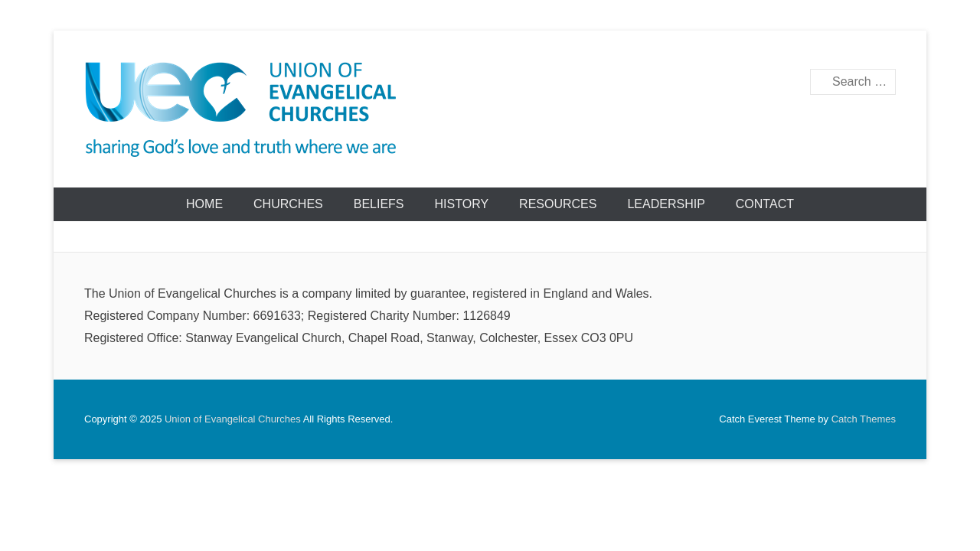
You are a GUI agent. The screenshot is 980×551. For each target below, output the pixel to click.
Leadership (666, 204)
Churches (288, 204)
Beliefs (379, 204)
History (462, 204)
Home (204, 204)
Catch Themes (864, 419)
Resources (558, 204)
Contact (765, 204)
